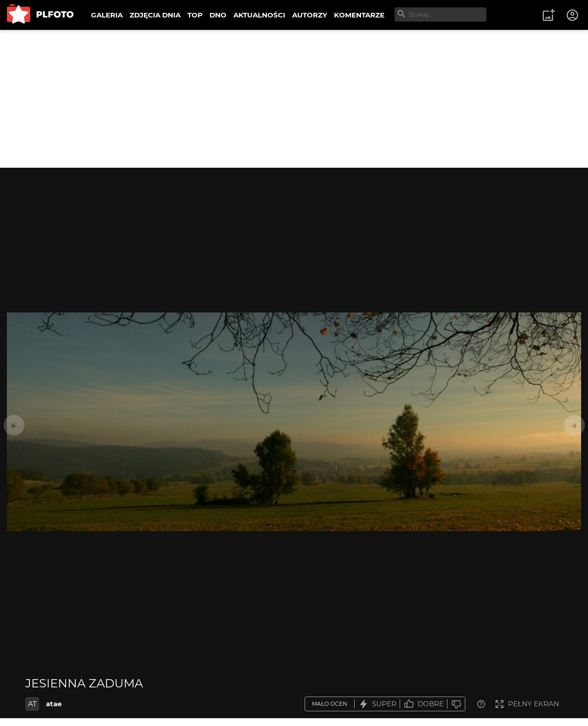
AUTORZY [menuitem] (310, 15)
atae (54, 704)
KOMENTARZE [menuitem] (359, 15)
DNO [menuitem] (218, 15)
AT (32, 704)
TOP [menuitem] (195, 15)
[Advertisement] (294, 99)
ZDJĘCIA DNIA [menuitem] (155, 15)
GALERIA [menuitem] (107, 15)
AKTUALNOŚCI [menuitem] (259, 15)
